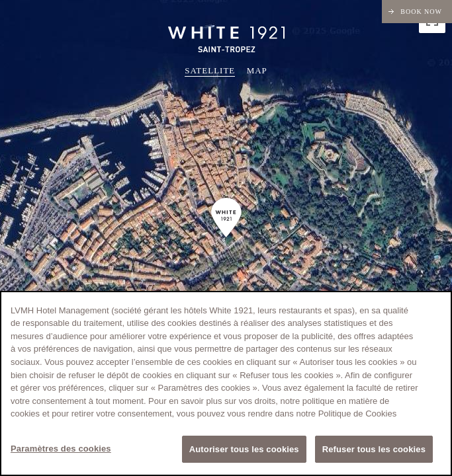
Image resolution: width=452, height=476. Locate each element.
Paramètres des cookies (61, 450)
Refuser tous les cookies (374, 451)
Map (257, 70)
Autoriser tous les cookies (244, 451)
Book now (421, 12)
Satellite (210, 70)
